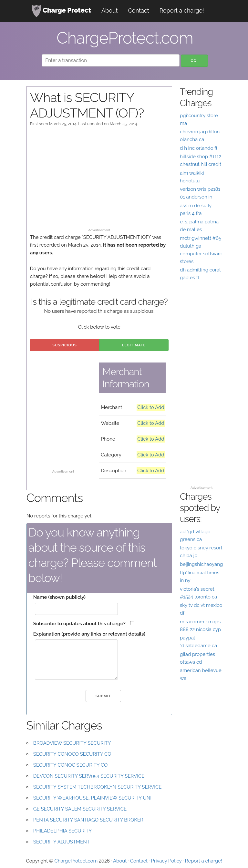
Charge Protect (61, 11)
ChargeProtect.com (76, 861)
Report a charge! (182, 10)
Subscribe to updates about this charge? (79, 624)
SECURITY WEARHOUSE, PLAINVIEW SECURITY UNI (92, 798)
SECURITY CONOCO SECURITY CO (72, 754)
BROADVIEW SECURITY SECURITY (72, 743)
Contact (139, 10)
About (110, 10)
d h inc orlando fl (199, 148)
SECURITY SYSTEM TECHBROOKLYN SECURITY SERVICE (98, 787)
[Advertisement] (99, 180)
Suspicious (64, 345)
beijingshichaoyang (201, 564)
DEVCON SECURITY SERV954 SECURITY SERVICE (89, 776)
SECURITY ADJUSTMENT (62, 842)
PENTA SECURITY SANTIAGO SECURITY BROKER (88, 820)
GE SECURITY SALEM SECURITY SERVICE (80, 809)
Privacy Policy (166, 861)
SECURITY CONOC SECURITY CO (71, 765)
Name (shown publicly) (59, 597)
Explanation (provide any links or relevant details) (89, 634)
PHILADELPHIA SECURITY (62, 831)
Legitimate (134, 345)
